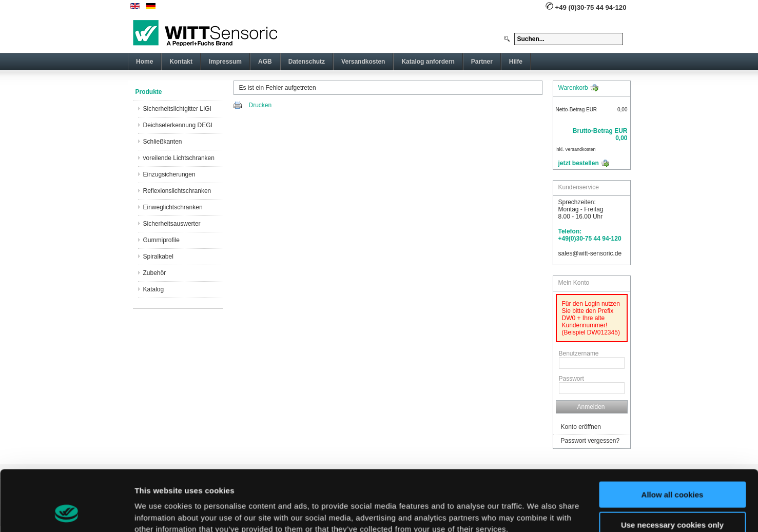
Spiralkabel (158, 257)
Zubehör (155, 273)
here (365, 484)
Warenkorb (573, 88)
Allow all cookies (673, 438)
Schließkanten (163, 142)
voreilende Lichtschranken (179, 158)
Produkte (149, 92)
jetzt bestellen (579, 163)
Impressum (225, 62)
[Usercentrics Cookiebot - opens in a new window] (66, 512)
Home (144, 62)
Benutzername (579, 353)
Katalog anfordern (428, 62)
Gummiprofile (161, 240)
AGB (265, 62)
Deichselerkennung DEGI (178, 125)
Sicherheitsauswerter (172, 224)
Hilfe (516, 62)
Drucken (260, 105)
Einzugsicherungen (169, 174)
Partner (482, 62)
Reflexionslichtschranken (177, 191)
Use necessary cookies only (672, 468)
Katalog (154, 289)
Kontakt (181, 62)
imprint (429, 484)
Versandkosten (363, 62)
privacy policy (303, 484)
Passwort (571, 379)
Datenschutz (307, 62)
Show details (158, 512)
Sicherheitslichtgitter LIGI (177, 109)
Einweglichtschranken (173, 207)
